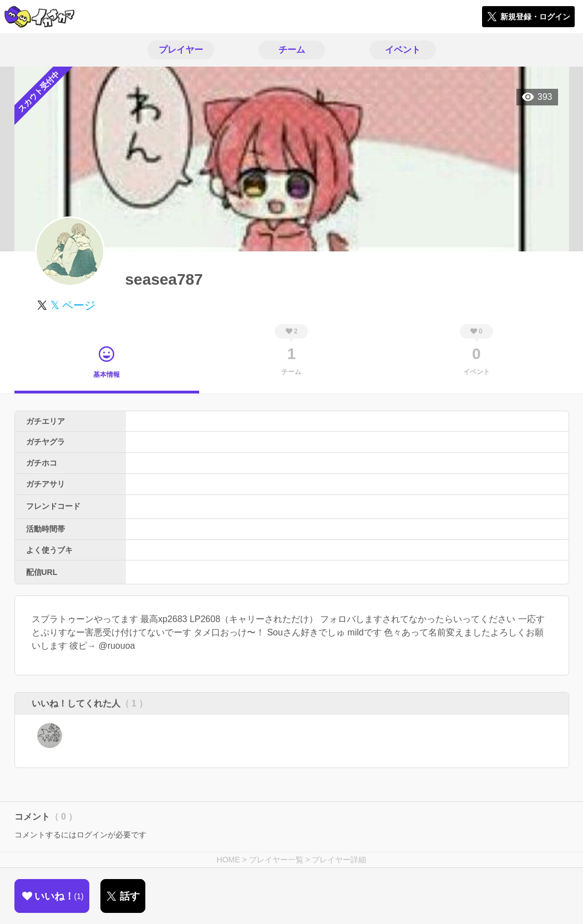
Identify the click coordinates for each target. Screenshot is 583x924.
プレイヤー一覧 (276, 860)
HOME (229, 860)
